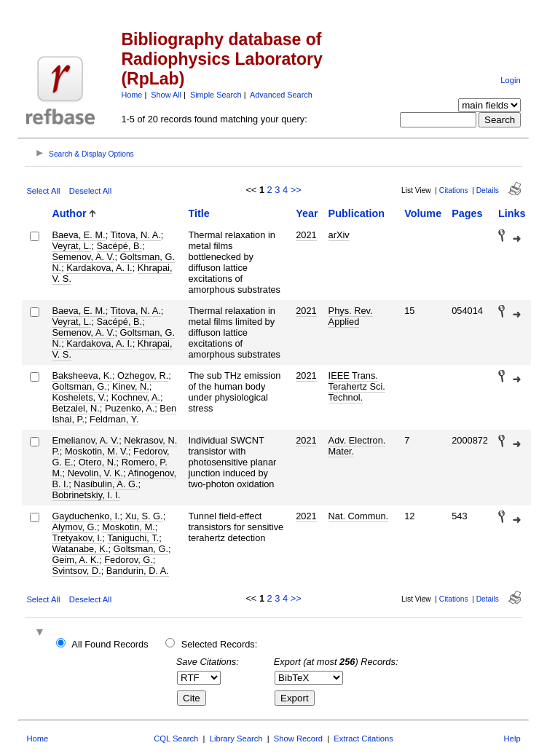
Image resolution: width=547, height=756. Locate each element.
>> (296, 190)
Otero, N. (98, 462)
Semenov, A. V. (83, 257)
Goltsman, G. (79, 386)
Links (512, 213)
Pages (467, 213)
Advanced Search (281, 95)
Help (512, 739)
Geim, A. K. (75, 560)
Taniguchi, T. (133, 538)
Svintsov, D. (76, 571)
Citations (454, 190)
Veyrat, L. (71, 246)
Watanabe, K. (80, 549)
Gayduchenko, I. (86, 516)
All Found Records (110, 644)
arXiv (339, 235)
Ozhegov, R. (143, 375)
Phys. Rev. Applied (351, 316)
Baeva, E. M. (78, 235)
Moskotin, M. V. (97, 451)
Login (510, 80)
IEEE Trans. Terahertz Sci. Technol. (357, 386)
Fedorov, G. (129, 560)
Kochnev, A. (136, 397)
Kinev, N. (131, 386)
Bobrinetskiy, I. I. (86, 495)
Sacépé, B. (120, 246)
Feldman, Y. (114, 419)
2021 (306, 235)
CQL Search (176, 739)
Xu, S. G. (144, 516)
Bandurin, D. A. (138, 571)
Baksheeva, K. (82, 375)
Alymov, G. (74, 527)
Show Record (298, 739)
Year (307, 213)
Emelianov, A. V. (85, 440)
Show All (166, 95)
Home (131, 95)
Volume (423, 213)
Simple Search (216, 95)
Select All (43, 191)
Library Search (236, 739)
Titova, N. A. (136, 235)
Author (69, 213)
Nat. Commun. (359, 516)
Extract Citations (363, 739)
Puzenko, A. (130, 408)
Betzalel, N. (75, 408)
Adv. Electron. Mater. (357, 446)
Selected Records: (220, 644)
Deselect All (90, 191)
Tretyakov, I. (77, 538)
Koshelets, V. (79, 397)
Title (198, 213)
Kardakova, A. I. (99, 268)
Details (488, 190)
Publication (357, 213)
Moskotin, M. (129, 527)
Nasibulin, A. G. (106, 484)
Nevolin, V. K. (95, 473)
